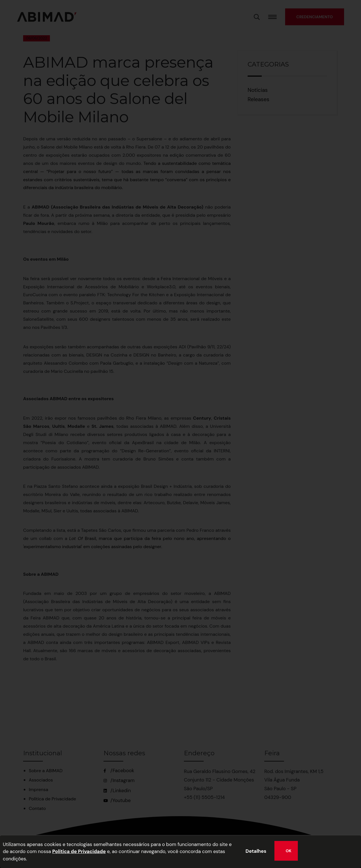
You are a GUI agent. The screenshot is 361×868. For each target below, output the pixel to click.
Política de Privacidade (79, 851)
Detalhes (256, 851)
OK (289, 851)
